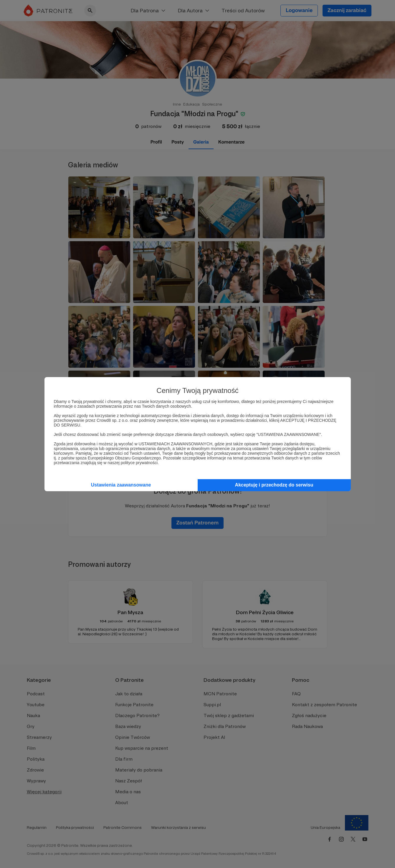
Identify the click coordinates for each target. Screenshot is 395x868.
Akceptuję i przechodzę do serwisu (274, 485)
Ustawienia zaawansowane (121, 485)
